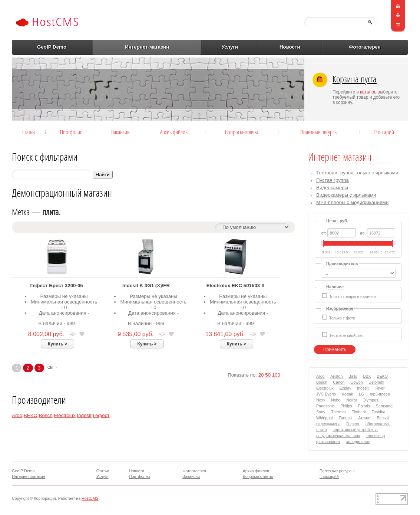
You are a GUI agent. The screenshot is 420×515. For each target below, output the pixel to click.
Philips (346, 406)
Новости (290, 47)
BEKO (31, 415)
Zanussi (345, 418)
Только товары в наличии (353, 296)
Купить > (57, 344)
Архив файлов (174, 132)
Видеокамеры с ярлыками (346, 195)
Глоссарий (384, 132)
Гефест (101, 415)
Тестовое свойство (346, 335)
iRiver (379, 388)
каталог (368, 92)
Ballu (353, 376)
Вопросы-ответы (242, 132)
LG (361, 394)
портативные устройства (355, 430)
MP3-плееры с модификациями (352, 202)
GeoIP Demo (52, 47)
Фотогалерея (365, 47)
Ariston (336, 376)
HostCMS (90, 498)
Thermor (338, 412)
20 (261, 375)
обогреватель (378, 424)
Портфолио (71, 132)
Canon (339, 382)
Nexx (321, 400)
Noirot (351, 400)
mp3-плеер (380, 394)
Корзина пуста (355, 79)
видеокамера (328, 424)
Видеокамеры (332, 188)
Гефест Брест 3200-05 (57, 286)
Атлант (364, 418)
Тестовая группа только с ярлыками (357, 173)
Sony (321, 412)
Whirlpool (324, 418)
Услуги (230, 47)
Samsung (384, 406)
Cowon (356, 382)
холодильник (358, 442)
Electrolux (65, 415)
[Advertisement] (167, 89)
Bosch (46, 415)
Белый (383, 418)
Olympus (370, 400)
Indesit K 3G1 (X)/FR (146, 286)
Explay (345, 388)
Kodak (347, 394)
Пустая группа (333, 180)
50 (268, 375)
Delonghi (376, 382)
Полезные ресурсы (319, 132)
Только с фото (342, 318)
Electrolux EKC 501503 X (236, 286)
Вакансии (120, 132)
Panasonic (325, 406)
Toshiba (379, 412)
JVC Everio (326, 394)
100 (276, 375)
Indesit (84, 415)
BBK (367, 376)
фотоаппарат (328, 442)
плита (322, 430)
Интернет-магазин (147, 47)
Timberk (359, 412)
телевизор (375, 436)
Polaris (364, 406)
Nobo (336, 400)
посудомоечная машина (338, 436)
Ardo (17, 415)
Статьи (29, 132)
